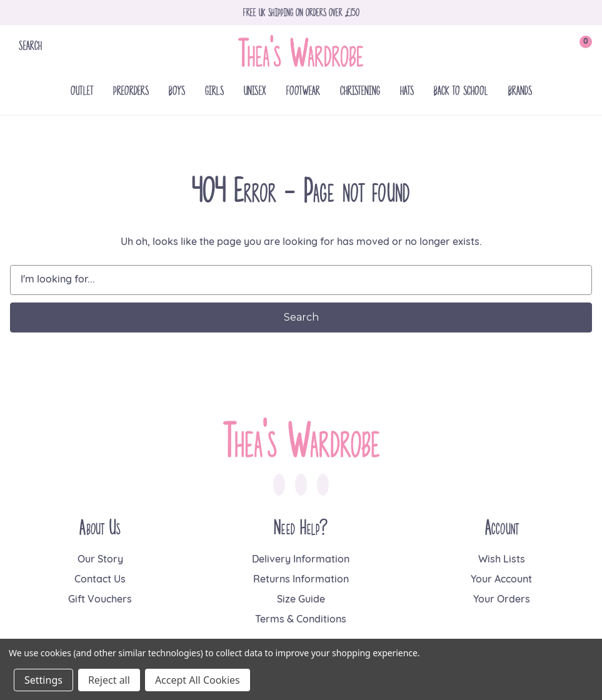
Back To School (461, 90)
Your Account (501, 580)
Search (30, 45)
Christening (360, 90)
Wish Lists (502, 560)
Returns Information (301, 580)
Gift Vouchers (100, 600)
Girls (214, 90)
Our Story (100, 560)
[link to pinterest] (323, 485)
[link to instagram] (301, 485)
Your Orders (502, 600)
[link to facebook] (279, 485)
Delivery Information (301, 560)
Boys (177, 90)
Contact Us (100, 580)
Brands (520, 90)
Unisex (255, 90)
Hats (407, 90)
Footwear (303, 90)
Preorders (131, 90)
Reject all (109, 680)
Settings (43, 680)
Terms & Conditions (301, 620)
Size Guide (301, 600)
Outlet (82, 90)
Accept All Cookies (198, 680)
